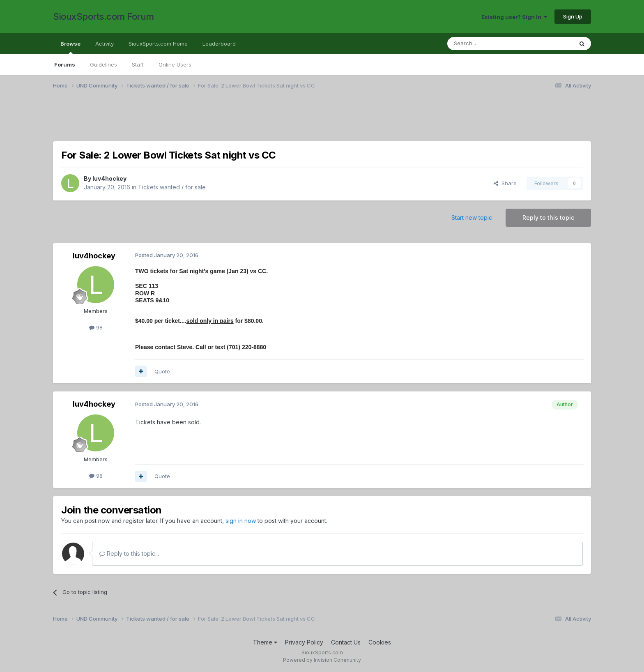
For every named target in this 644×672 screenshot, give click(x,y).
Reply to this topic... (129, 553)
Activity (105, 44)
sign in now (241, 521)
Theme (265, 642)
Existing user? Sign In (514, 17)
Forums (65, 64)
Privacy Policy (304, 642)
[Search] (489, 44)
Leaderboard (219, 44)
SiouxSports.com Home (158, 44)
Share (505, 183)
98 (96, 327)
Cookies (380, 642)
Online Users (175, 64)
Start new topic (472, 217)
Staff (138, 64)
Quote (162, 371)
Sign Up (573, 16)
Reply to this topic (548, 217)
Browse (70, 47)
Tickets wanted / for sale (172, 187)
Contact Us (346, 642)
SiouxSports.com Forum (103, 16)
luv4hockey (109, 178)
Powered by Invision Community (322, 660)
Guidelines (103, 64)
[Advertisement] (299, 120)
